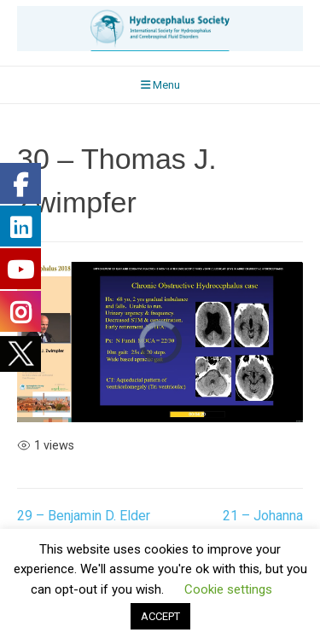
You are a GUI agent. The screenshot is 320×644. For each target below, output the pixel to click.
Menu (160, 85)
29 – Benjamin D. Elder (84, 516)
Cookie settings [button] (228, 589)
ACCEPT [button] (160, 616)
